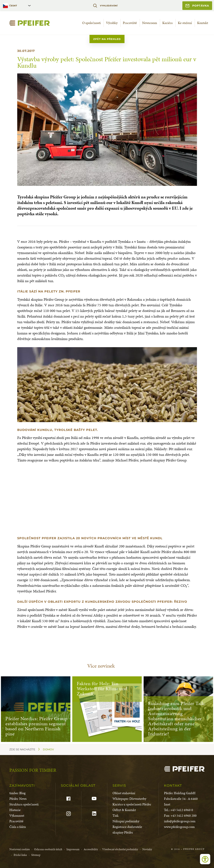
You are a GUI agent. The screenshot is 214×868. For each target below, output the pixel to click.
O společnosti (91, 23)
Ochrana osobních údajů (48, 849)
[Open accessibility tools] (205, 859)
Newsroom (150, 23)
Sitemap (36, 855)
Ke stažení (185, 23)
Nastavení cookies (20, 849)
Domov (48, 749)
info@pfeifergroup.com (180, 821)
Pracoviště (130, 23)
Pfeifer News (18, 799)
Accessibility (91, 849)
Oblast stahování (124, 793)
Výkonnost (17, 815)
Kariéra (167, 23)
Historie (15, 810)
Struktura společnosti (24, 804)
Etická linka (20, 855)
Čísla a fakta (18, 827)
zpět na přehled (107, 39)
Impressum (73, 849)
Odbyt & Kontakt (124, 810)
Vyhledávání (105, 6)
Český (13, 6)
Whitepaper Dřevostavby (129, 799)
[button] (107, 385)
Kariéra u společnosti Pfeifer (132, 804)
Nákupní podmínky (126, 821)
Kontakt (203, 23)
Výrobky (112, 23)
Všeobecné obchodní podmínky (120, 849)
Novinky (147, 849)
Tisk (116, 815)
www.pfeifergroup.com (179, 827)
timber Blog (17, 793)
